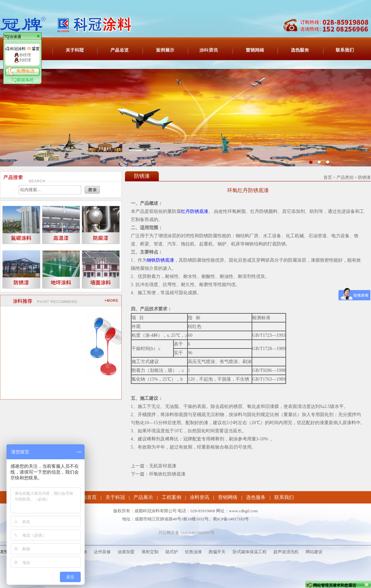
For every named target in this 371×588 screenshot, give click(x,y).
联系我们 (284, 497)
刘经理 (22, 60)
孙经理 (22, 55)
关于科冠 (115, 497)
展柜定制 (150, 552)
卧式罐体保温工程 (250, 552)
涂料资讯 (199, 497)
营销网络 (228, 497)
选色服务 (256, 497)
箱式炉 (172, 552)
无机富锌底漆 (163, 466)
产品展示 (143, 497)
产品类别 (345, 177)
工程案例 (172, 497)
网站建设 (314, 552)
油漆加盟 (126, 552)
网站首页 (87, 497)
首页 (328, 177)
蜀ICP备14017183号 (231, 519)
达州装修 (102, 552)
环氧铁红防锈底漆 (167, 474)
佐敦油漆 (193, 552)
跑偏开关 (217, 552)
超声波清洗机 (286, 552)
